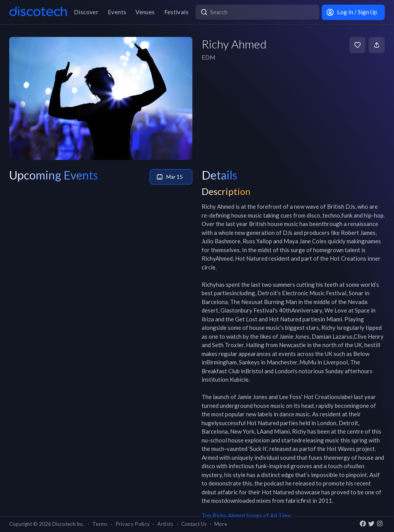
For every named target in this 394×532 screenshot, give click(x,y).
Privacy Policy (133, 524)
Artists (165, 524)
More (221, 524)
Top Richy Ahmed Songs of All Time (246, 515)
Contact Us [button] (194, 524)
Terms (100, 524)
